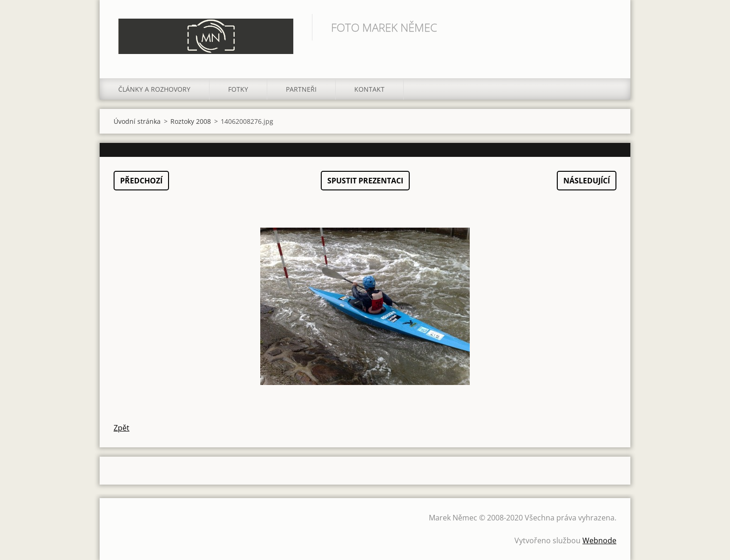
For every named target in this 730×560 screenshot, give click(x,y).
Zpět (122, 428)
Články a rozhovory (154, 89)
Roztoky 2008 (191, 121)
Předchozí (141, 181)
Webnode (599, 540)
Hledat (606, 27)
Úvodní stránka (137, 121)
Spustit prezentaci (365, 181)
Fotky (238, 89)
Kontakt (369, 89)
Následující (587, 181)
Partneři (301, 89)
